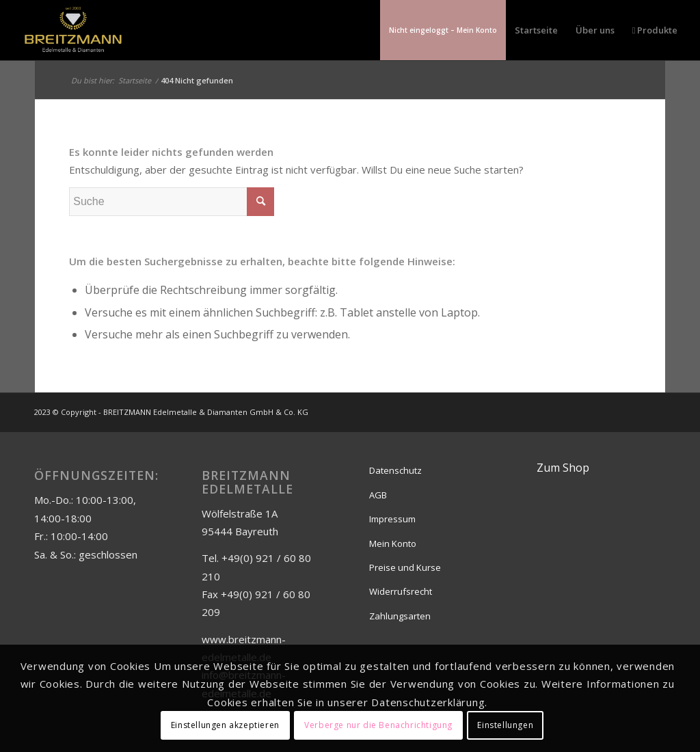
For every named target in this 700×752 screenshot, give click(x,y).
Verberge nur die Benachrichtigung (378, 725)
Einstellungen (505, 725)
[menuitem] (443, 30)
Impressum (392, 519)
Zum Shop (563, 468)
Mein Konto (393, 543)
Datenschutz (395, 470)
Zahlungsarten (400, 616)
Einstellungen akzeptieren (225, 725)
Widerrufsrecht (401, 591)
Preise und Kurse (405, 567)
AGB (378, 495)
